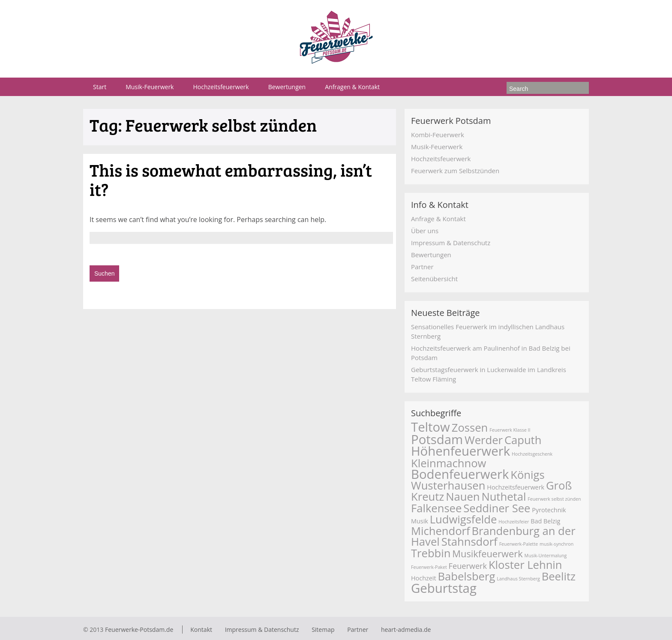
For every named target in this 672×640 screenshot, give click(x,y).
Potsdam (437, 439)
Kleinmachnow (448, 463)
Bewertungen (287, 87)
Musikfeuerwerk (487, 554)
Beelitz (559, 576)
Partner (422, 267)
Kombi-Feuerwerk (438, 135)
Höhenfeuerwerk (460, 451)
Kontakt (201, 629)
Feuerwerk (468, 566)
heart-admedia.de (406, 629)
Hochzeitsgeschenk (532, 454)
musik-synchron (556, 544)
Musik (420, 521)
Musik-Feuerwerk (150, 87)
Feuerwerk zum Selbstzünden (455, 171)
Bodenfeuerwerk (460, 474)
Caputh (523, 440)
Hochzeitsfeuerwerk (221, 87)
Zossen (470, 428)
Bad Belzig (545, 521)
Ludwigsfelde (463, 519)
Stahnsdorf (469, 542)
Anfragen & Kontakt (352, 87)
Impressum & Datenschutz (451, 243)
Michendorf (441, 531)
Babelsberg (466, 576)
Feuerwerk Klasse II (510, 430)
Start (100, 87)
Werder (484, 440)
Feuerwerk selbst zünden (554, 499)
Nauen (463, 497)
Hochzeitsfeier (514, 522)
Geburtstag (444, 588)
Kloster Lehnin (525, 565)
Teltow (430, 427)
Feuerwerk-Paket (429, 567)
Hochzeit (424, 578)
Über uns (425, 231)
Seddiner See (497, 508)
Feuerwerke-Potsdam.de (139, 629)
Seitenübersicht (434, 279)
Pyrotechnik (549, 510)
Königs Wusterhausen (478, 480)
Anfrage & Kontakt (438, 219)
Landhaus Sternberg (518, 579)
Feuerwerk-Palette (519, 544)
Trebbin (431, 553)
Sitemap (323, 629)
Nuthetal (504, 497)
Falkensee (436, 508)
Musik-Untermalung (546, 556)
